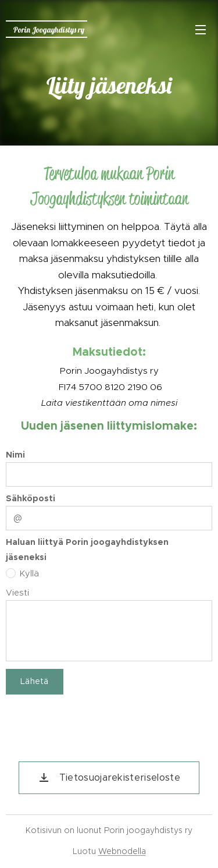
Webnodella (122, 851)
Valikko (201, 30)
